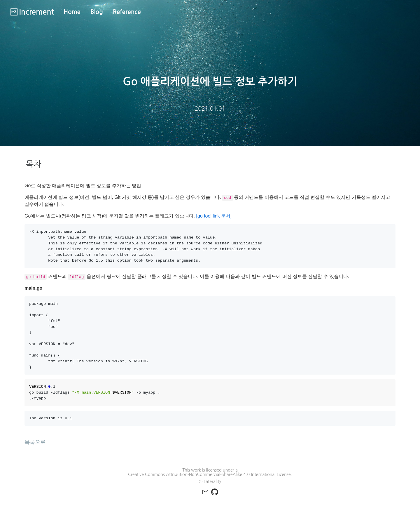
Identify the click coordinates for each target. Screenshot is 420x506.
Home (72, 12)
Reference (127, 12)
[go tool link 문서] (214, 216)
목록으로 (35, 442)
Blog (97, 12)
